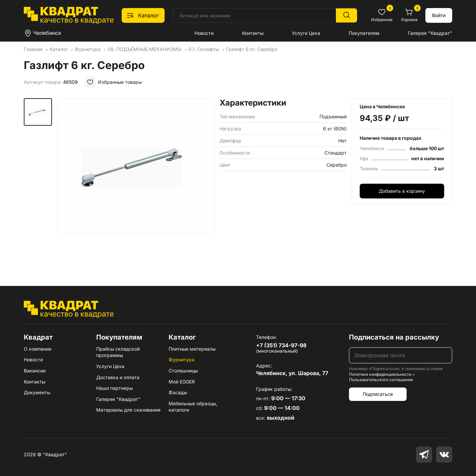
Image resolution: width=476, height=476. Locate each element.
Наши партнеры (114, 388)
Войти (439, 15)
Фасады (178, 392)
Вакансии (35, 371)
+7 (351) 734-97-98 (281, 345)
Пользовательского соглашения (381, 380)
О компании (38, 349)
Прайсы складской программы (118, 352)
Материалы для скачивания (128, 410)
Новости (204, 33)
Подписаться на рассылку (394, 337)
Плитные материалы (192, 349)
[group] (136, 182)
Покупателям (364, 33)
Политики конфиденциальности (380, 374)
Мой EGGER (182, 382)
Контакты (253, 33)
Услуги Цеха (306, 33)
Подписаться (378, 394)
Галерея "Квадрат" (430, 33)
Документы (37, 392)
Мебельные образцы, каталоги (193, 407)
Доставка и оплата (118, 377)
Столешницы (183, 371)
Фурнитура (182, 360)
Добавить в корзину (402, 191)
